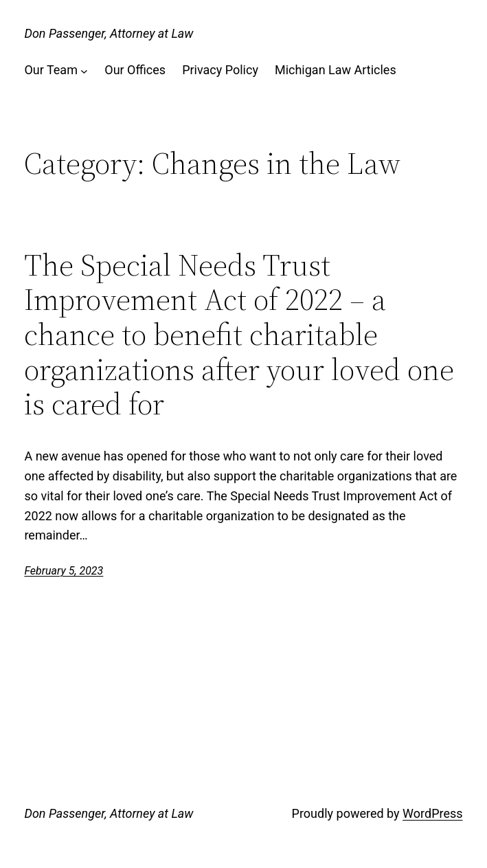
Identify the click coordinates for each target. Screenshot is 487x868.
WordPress (432, 813)
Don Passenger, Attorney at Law (109, 33)
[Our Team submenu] (84, 70)
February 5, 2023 (64, 571)
